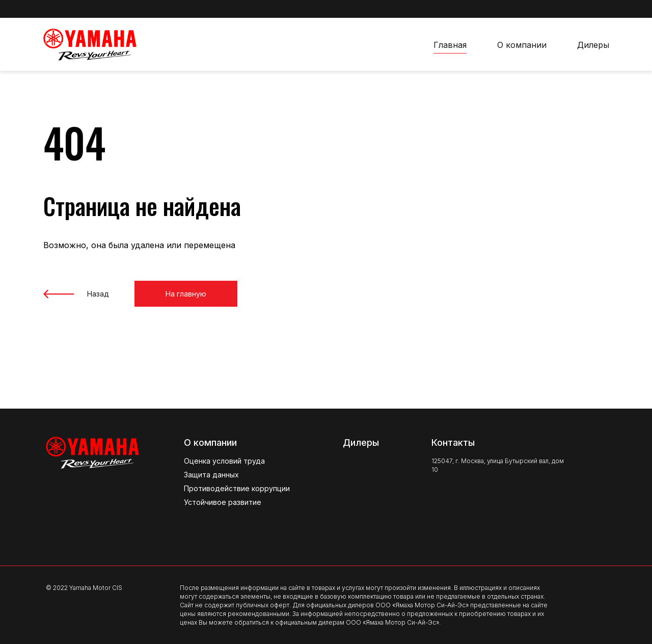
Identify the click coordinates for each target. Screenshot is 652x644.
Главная (450, 45)
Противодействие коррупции (237, 488)
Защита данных (211, 475)
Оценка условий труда (224, 461)
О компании (522, 45)
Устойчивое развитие (223, 502)
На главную (186, 294)
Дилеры (593, 45)
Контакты (453, 442)
